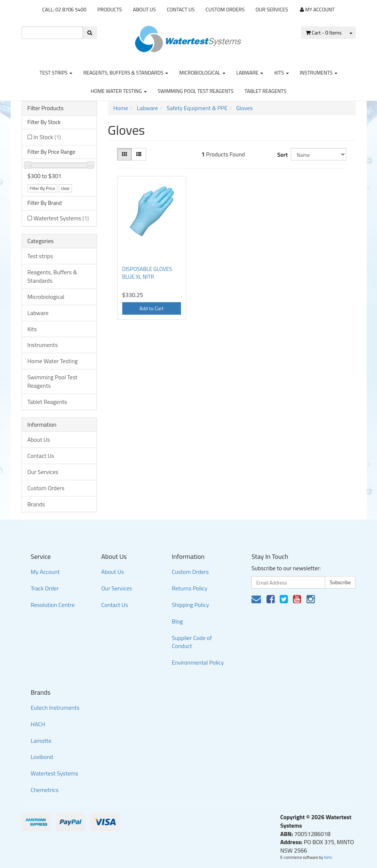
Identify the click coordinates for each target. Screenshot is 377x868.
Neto (328, 857)
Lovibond (42, 757)
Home (121, 108)
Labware (250, 73)
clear (65, 188)
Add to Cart (152, 308)
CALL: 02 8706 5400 (64, 9)
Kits (281, 73)
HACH (38, 724)
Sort (281, 155)
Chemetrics (45, 790)
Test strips (56, 73)
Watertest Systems (61, 218)
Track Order (45, 588)
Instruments (319, 73)
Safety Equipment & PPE (197, 108)
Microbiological (202, 73)
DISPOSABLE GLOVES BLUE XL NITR (147, 273)
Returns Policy (190, 588)
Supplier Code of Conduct (192, 642)
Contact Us (181, 9)
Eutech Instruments (55, 708)
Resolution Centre (53, 605)
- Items (324, 32)
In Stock (47, 137)
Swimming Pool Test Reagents (196, 91)
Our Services (272, 9)
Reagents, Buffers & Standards (126, 73)
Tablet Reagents (265, 91)
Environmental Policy (198, 662)
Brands (36, 504)
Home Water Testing (119, 91)
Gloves (244, 108)
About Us (144, 9)
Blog (177, 621)
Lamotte (41, 741)
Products (110, 9)
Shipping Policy (190, 605)
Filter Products (46, 108)
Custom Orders (225, 9)
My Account (45, 572)
